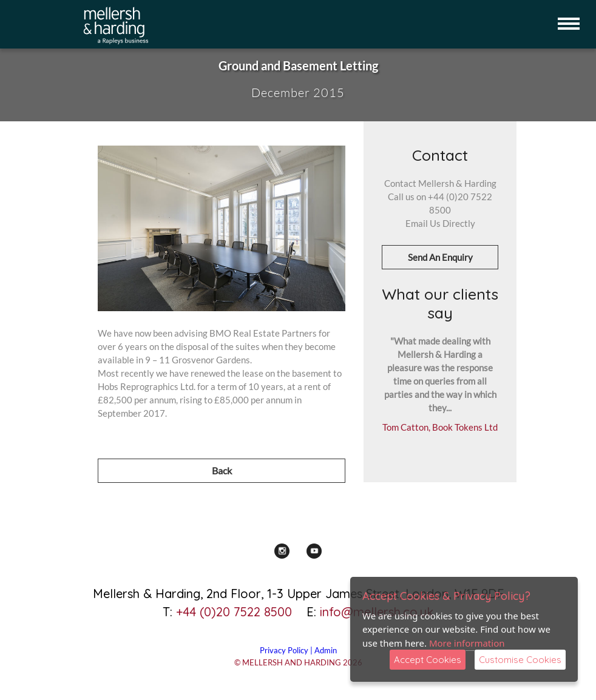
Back (222, 470)
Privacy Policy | (287, 650)
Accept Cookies (428, 660)
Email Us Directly (440, 223)
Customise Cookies (520, 660)
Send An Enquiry (440, 257)
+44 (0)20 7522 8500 (234, 612)
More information (467, 643)
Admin (326, 650)
